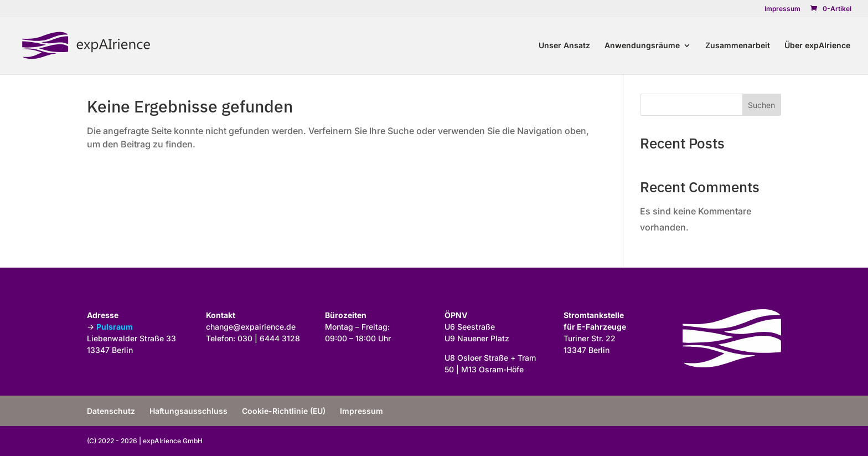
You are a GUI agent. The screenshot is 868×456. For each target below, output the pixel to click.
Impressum (782, 9)
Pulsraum (115, 327)
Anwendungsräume (642, 46)
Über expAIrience (817, 46)
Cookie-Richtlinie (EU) (284, 411)
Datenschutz (111, 411)
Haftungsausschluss (188, 411)
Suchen (761, 105)
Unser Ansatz (564, 46)
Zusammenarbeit (738, 46)
